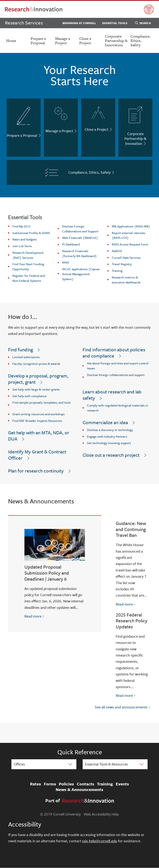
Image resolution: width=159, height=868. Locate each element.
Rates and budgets (25, 239)
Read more (35, 616)
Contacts (86, 784)
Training (117, 271)
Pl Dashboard (71, 244)
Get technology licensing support (109, 443)
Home (11, 41)
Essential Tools (115, 23)
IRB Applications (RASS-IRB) (131, 226)
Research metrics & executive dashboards (126, 280)
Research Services (24, 23)
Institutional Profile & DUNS (31, 233)
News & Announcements (79, 790)
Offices (19, 764)
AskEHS (117, 251)
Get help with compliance (30, 396)
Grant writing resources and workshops (39, 414)
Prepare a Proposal (38, 41)
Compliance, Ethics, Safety (140, 41)
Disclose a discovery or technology (110, 430)
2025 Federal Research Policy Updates (132, 621)
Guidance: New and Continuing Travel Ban (131, 529)
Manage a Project (63, 41)
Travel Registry (122, 264)
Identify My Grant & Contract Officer (37, 455)
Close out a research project (111, 455)
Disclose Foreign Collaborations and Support (80, 229)
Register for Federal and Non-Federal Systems (29, 278)
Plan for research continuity (36, 471)
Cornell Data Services (126, 258)
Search (143, 24)
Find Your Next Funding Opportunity (28, 266)
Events (122, 784)
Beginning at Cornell (79, 23)
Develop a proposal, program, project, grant (38, 379)
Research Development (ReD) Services (28, 255)
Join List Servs (22, 246)
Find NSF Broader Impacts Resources (37, 421)
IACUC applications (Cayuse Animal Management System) (81, 274)
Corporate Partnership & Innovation (116, 41)
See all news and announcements (121, 707)
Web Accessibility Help (101, 814)
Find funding (20, 350)
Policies (66, 784)
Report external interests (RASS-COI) (128, 235)
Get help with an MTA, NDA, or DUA (39, 436)
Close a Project (85, 41)
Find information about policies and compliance (114, 353)
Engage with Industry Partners (107, 436)
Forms (50, 784)
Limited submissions (26, 357)
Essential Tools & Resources (106, 764)
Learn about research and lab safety (112, 395)
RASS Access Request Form (130, 244)
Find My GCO (21, 226)
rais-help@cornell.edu (100, 841)
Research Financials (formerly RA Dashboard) (79, 253)
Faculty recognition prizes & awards (36, 364)
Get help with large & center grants (36, 389)
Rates (36, 784)
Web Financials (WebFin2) (80, 238)
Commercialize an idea (105, 422)
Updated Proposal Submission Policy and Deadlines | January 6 (47, 573)
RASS (66, 262)
